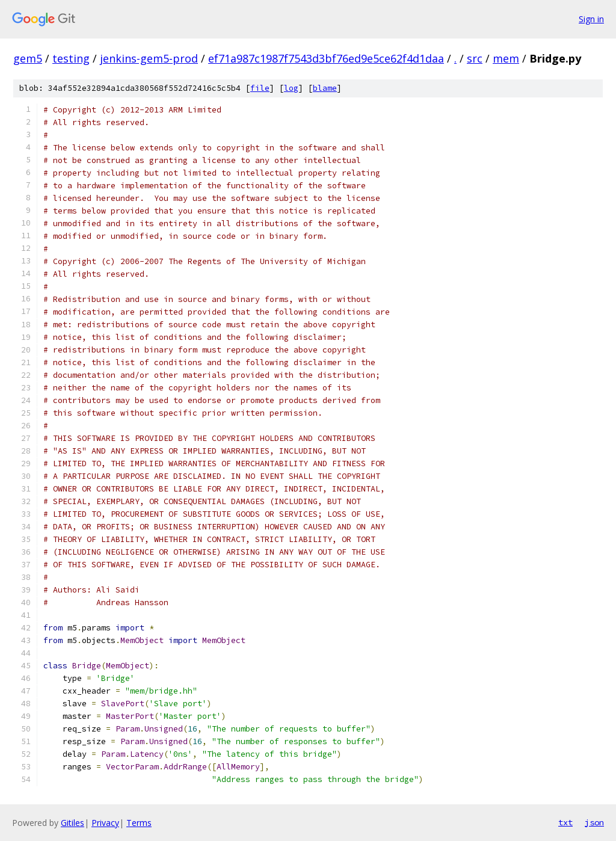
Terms (139, 823)
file (260, 88)
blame (325, 88)
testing (71, 58)
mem (506, 58)
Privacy (105, 823)
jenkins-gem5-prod (149, 58)
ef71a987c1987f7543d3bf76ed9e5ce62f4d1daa (326, 58)
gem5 (28, 58)
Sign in (591, 19)
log (291, 88)
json (594, 822)
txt (565, 822)
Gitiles (72, 823)
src (475, 58)
